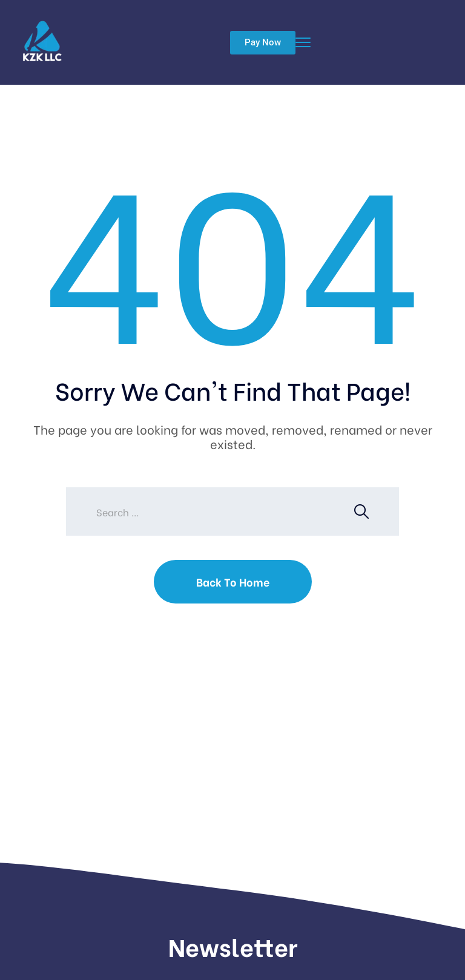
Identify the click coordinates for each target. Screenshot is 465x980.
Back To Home (233, 581)
